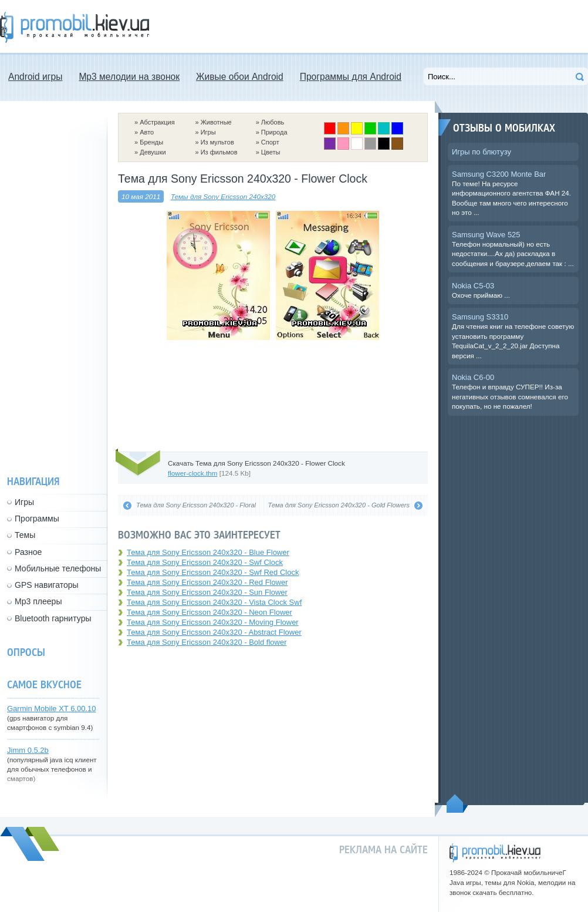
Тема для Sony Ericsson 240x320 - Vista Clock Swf (214, 602)
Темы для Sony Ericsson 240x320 (223, 196)
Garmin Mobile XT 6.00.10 (52, 709)
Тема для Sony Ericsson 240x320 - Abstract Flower (214, 632)
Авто (147, 132)
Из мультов (217, 142)
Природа (274, 132)
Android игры (35, 77)
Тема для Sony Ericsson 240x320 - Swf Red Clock (213, 572)
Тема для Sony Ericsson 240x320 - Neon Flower (209, 612)
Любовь (273, 122)
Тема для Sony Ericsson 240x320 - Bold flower (207, 642)
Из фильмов (219, 152)
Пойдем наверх (457, 803)
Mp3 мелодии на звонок (129, 77)
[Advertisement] (273, 395)
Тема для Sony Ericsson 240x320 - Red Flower (207, 582)
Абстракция (157, 122)
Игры (208, 132)
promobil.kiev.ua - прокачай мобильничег (495, 853)
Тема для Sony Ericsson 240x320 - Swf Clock (205, 562)
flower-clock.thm (192, 473)
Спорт (270, 142)
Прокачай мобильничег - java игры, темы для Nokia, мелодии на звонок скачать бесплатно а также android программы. (75, 27)
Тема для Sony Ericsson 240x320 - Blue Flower (208, 552)
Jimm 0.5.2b (28, 750)
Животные (216, 122)
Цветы (271, 152)
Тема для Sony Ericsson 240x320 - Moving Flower (213, 622)
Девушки (153, 152)
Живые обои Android (240, 77)
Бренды (151, 142)
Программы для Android (351, 77)
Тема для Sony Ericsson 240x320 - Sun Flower (207, 592)
